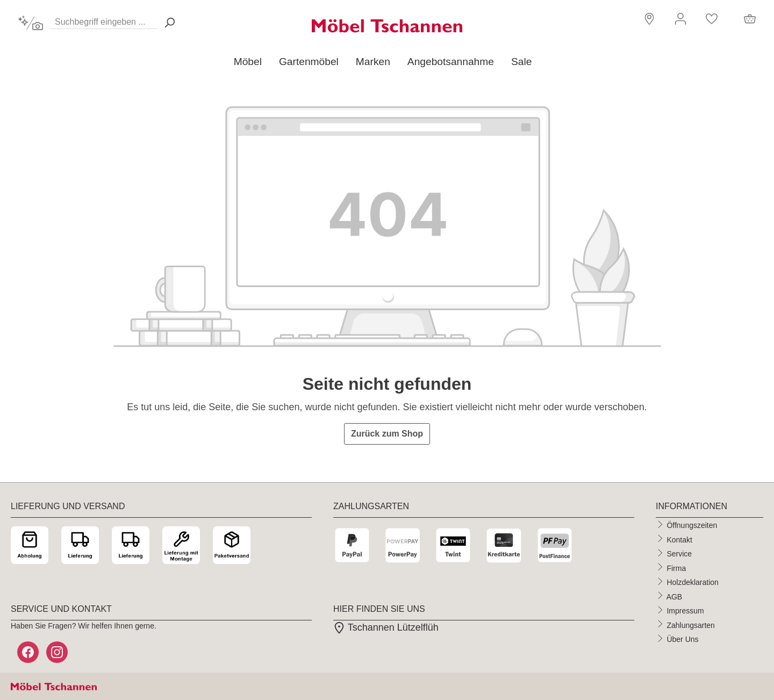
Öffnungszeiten (692, 525)
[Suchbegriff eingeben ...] (104, 20)
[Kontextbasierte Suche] (30, 23)
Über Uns (682, 639)
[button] (648, 18)
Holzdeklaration (693, 582)
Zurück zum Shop (387, 434)
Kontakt (679, 539)
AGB (675, 596)
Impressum (685, 611)
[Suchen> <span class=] (169, 22)
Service (679, 554)
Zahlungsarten (691, 625)
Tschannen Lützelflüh (386, 627)
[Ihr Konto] (680, 19)
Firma (676, 568)
